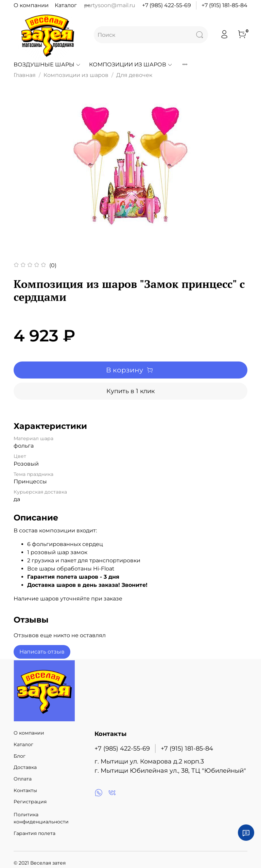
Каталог (66, 5)
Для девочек (134, 75)
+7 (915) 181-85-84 (224, 5)
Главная (25, 75)
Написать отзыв (42, 652)
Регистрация (30, 802)
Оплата (23, 779)
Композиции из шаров (131, 65)
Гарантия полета (34, 833)
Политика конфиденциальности (41, 818)
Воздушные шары (47, 65)
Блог (20, 756)
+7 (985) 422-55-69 (167, 5)
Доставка (25, 767)
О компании (31, 5)
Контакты (25, 790)
